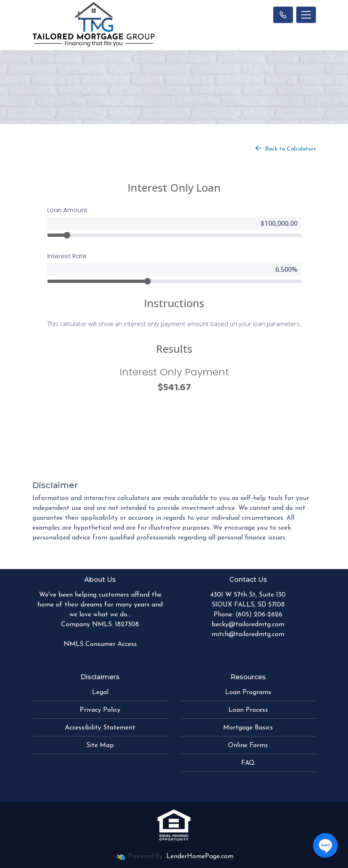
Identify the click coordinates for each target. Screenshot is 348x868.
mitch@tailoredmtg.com (248, 634)
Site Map (100, 745)
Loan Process (248, 710)
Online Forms (248, 745)
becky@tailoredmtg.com (248, 625)
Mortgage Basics (248, 728)
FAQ (248, 763)
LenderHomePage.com (200, 856)
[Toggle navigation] (306, 15)
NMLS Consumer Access (100, 644)
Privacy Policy (100, 710)
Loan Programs (248, 692)
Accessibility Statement (100, 728)
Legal (100, 692)
